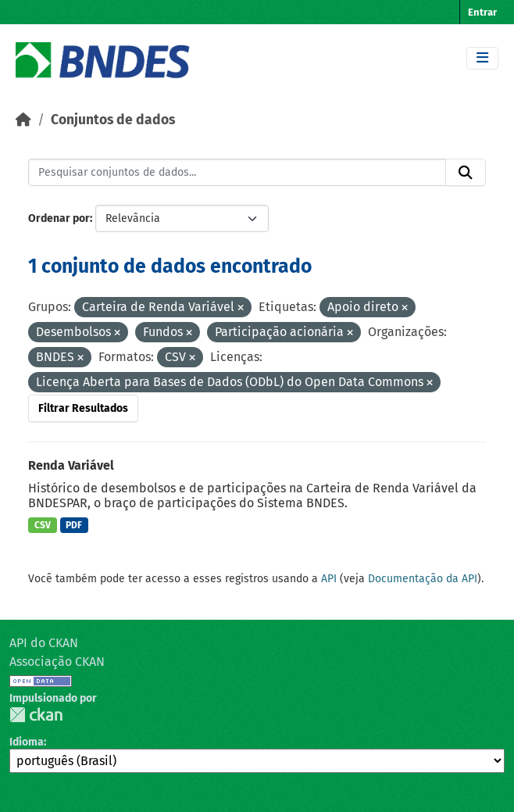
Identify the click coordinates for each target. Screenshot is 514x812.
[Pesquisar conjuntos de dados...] (237, 173)
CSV (43, 525)
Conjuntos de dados (113, 120)
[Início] (23, 120)
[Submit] (466, 173)
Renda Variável (71, 465)
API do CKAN (44, 643)
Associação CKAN (57, 662)
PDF (74, 525)
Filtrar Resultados (83, 408)
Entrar (482, 12)
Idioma (27, 742)
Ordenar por (59, 218)
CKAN (36, 715)
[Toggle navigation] (482, 58)
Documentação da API (423, 579)
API (329, 579)
